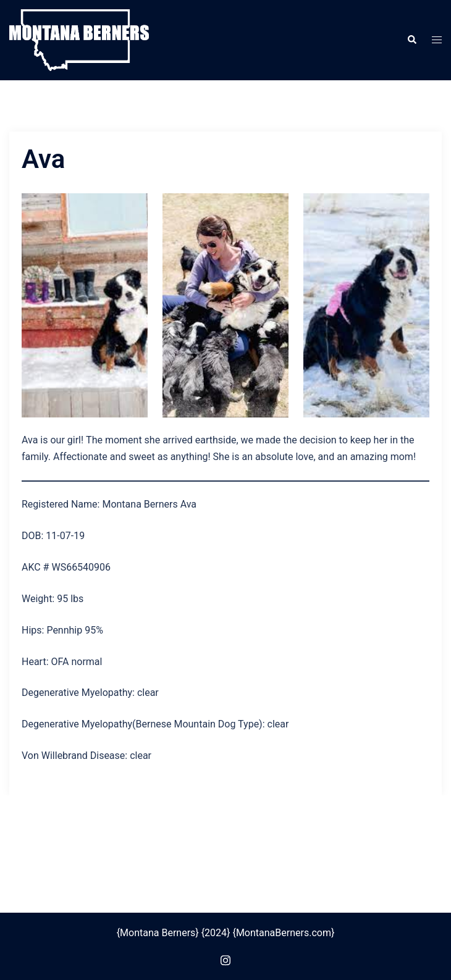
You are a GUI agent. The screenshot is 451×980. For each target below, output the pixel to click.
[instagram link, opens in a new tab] (225, 959)
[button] (411, 40)
